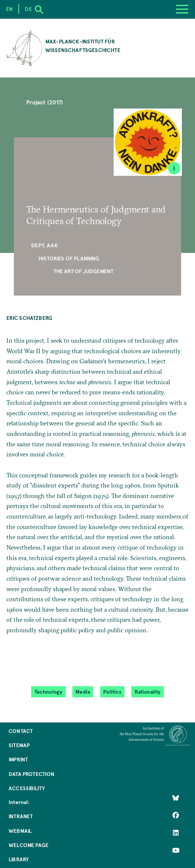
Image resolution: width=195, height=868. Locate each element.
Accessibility (27, 788)
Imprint (18, 759)
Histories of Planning (69, 258)
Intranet (21, 816)
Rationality (148, 692)
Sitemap (19, 745)
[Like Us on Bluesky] (176, 798)
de (28, 9)
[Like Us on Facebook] (176, 815)
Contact (21, 731)
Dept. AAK (44, 245)
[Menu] (182, 9)
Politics (112, 692)
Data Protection (32, 774)
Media (83, 692)
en (9, 9)
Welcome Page (28, 845)
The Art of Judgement (83, 271)
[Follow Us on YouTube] (176, 850)
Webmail (20, 831)
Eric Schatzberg (29, 318)
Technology (49, 692)
